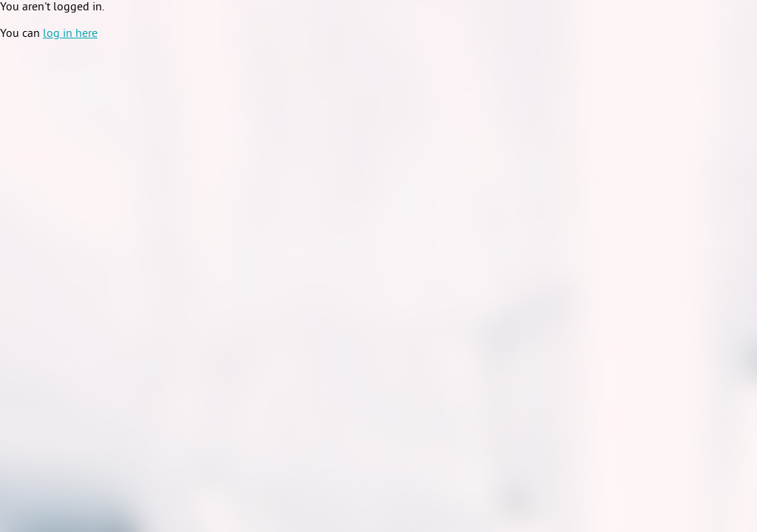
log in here (70, 34)
